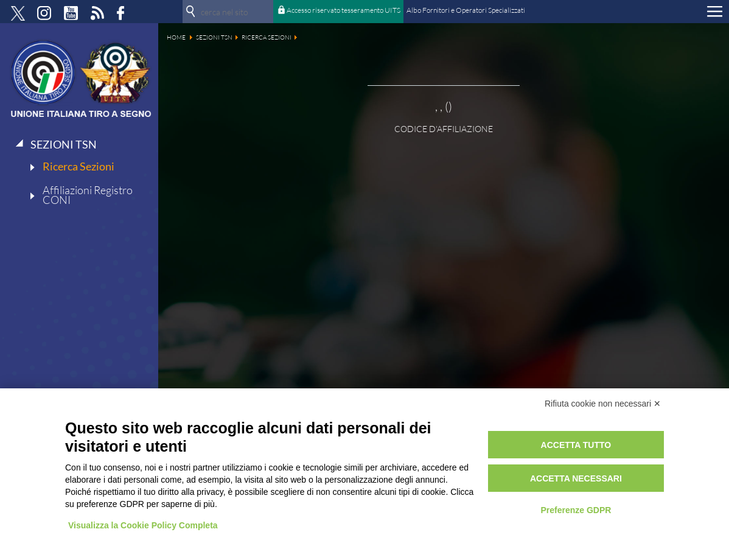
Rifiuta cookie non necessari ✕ (603, 404)
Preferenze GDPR (576, 510)
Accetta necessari (576, 478)
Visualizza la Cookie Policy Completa (143, 525)
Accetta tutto (576, 445)
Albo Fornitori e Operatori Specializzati (466, 10)
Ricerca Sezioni (78, 166)
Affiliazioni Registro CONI (88, 195)
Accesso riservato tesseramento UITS (344, 10)
